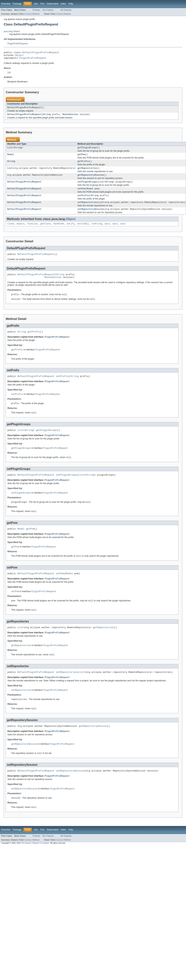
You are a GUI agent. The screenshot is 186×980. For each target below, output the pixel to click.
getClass (46, 230)
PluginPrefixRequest (18, 44)
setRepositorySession (91, 215)
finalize (32, 230)
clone (11, 230)
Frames (36, 10)
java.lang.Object (12, 31)
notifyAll (83, 230)
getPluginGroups (87, 150)
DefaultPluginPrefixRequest (41, 53)
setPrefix (83, 201)
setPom (82, 194)
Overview (6, 4)
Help (71, 4)
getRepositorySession (91, 179)
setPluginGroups (87, 186)
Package (17, 4)
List (10, 150)
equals (21, 230)
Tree (42, 4)
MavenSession (70, 117)
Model (11, 158)
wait (107, 230)
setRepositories (87, 208)
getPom (82, 158)
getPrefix (83, 165)
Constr (28, 14)
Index (63, 4)
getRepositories (87, 172)
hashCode (59, 230)
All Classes (66, 10)
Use (36, 4)
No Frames (48, 10)
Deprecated (53, 4)
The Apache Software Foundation (35, 863)
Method (36, 14)
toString (97, 230)
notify (71, 230)
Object (19, 56)
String (47, 117)
